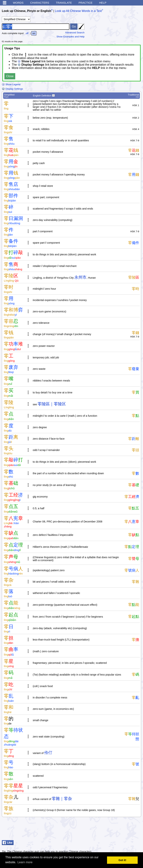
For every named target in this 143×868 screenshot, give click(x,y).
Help (103, 3)
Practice (86, 3)
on (34, 33)
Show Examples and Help (71, 37)
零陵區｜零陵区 (52, 404)
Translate (64, 3)
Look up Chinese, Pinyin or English (26, 11)
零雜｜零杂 (62, 799)
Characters (40, 3)
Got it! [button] (122, 860)
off (27, 33)
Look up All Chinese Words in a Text (78, 11)
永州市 (80, 277)
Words (18, 3)
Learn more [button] (25, 862)
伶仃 (48, 753)
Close (10, 76)
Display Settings (12, 89)
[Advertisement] (112, 830)
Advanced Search (75, 33)
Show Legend (11, 84)
